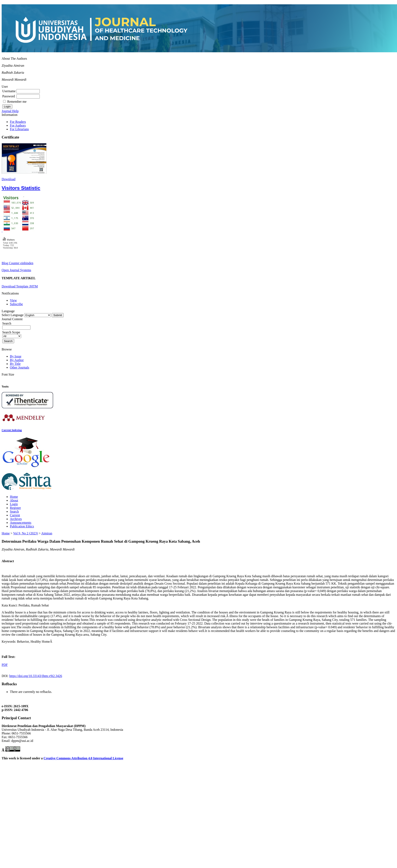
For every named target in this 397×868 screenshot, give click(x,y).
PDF (5, 665)
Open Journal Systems (16, 270)
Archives (16, 519)
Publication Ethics (22, 526)
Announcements (21, 523)
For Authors (18, 125)
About (14, 500)
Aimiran (47, 533)
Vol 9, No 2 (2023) (26, 533)
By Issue (16, 356)
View (13, 300)
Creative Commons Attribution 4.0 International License (83, 758)
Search (14, 511)
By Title (15, 364)
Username (9, 91)
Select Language (13, 315)
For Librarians (19, 129)
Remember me (17, 102)
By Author (17, 360)
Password (9, 96)
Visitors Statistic (21, 188)
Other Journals (20, 367)
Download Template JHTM (20, 286)
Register (15, 508)
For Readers (18, 122)
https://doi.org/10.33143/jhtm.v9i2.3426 (36, 676)
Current (15, 515)
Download (9, 179)
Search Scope (12, 334)
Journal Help (10, 111)
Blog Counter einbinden (18, 263)
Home (14, 497)
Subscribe (16, 304)
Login (14, 504)
